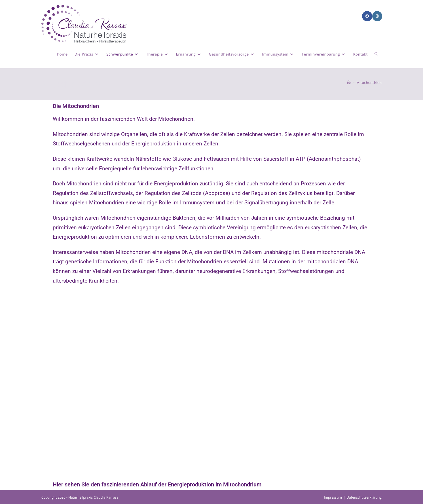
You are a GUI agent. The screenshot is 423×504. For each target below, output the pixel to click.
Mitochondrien (369, 82)
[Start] (349, 82)
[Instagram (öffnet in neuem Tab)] (377, 16)
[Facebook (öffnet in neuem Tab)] (367, 16)
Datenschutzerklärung (364, 497)
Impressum (333, 497)
